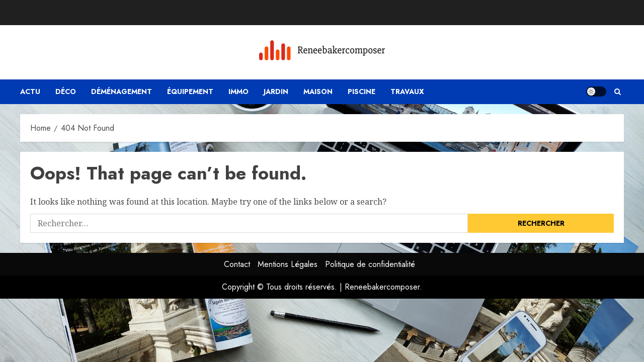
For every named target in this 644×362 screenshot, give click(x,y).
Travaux (407, 92)
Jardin (276, 92)
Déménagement (122, 92)
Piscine (361, 92)
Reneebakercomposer (382, 287)
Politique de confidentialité (370, 264)
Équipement (190, 92)
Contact (237, 264)
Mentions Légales (288, 264)
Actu (30, 92)
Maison (318, 92)
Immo (238, 92)
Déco (66, 92)
